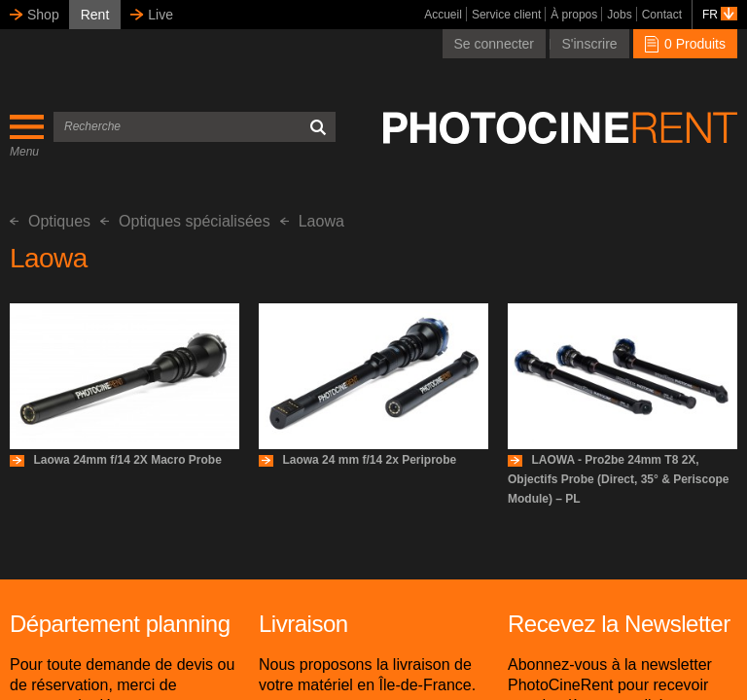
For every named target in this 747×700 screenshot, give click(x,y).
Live (160, 15)
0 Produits (685, 44)
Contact (662, 15)
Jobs (619, 15)
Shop (43, 15)
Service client (506, 15)
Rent (95, 15)
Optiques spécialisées (185, 221)
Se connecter (495, 44)
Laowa (312, 221)
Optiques (50, 221)
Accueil (443, 15)
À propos (574, 15)
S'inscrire (589, 44)
